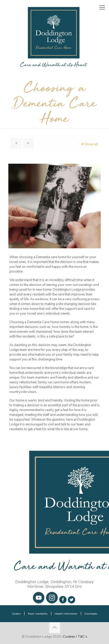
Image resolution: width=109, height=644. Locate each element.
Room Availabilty (38, 614)
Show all (89, 144)
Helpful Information (66, 614)
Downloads (91, 614)
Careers (16, 614)
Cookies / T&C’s (75, 637)
